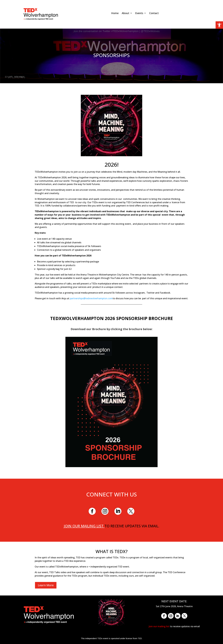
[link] (219, 25)
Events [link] (139, 13)
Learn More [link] (46, 585)
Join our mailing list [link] (84, 526)
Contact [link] (154, 13)
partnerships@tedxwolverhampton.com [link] (91, 298)
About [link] (126, 13)
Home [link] (115, 13)
